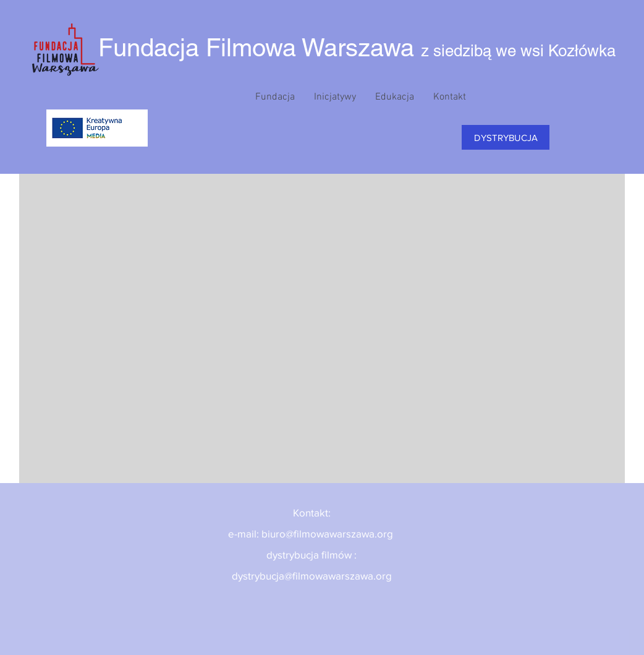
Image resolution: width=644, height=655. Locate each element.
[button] (275, 97)
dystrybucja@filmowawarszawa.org (312, 576)
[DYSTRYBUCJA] (506, 137)
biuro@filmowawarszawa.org (327, 533)
